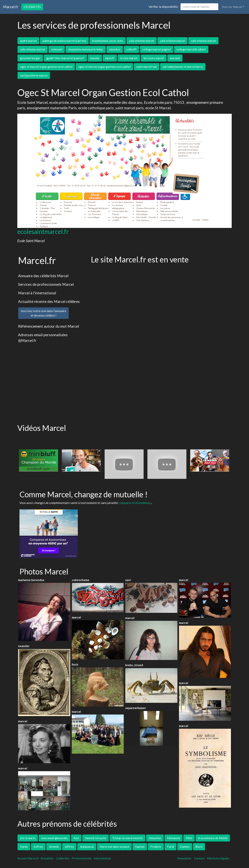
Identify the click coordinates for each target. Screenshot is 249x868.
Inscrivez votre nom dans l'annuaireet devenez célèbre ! (43, 313)
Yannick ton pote (96, 838)
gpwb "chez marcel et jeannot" (65, 58)
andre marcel (28, 41)
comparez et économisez (135, 503)
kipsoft (110, 58)
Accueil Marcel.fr (28, 858)
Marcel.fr (11, 7)
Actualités (47, 858)
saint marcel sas (147, 67)
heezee (95, 58)
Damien (185, 847)
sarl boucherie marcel (34, 75)
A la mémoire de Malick (213, 838)
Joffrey (38, 847)
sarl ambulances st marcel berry (183, 67)
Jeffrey (69, 847)
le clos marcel (129, 58)
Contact (199, 858)
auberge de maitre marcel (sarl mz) (64, 41)
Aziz (76, 838)
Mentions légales (218, 858)
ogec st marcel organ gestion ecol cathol (46, 67)
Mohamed (174, 838)
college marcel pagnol (157, 49)
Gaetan (140, 847)
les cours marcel (154, 58)
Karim (24, 847)
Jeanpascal (87, 847)
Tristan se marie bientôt (127, 838)
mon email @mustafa (54, 838)
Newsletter (185, 858)
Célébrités (32, 7)
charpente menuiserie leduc (86, 49)
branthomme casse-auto (108, 41)
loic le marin (28, 838)
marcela (175, 58)
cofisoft (131, 49)
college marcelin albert (191, 49)
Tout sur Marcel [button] (232, 7)
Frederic (156, 847)
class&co (115, 49)
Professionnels (82, 858)
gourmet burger (30, 58)
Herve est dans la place (114, 847)
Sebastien (155, 838)
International (102, 858)
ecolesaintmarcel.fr (43, 232)
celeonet (57, 49)
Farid (171, 847)
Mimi (189, 838)
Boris (199, 847)
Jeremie (54, 847)
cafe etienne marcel (142, 41)
